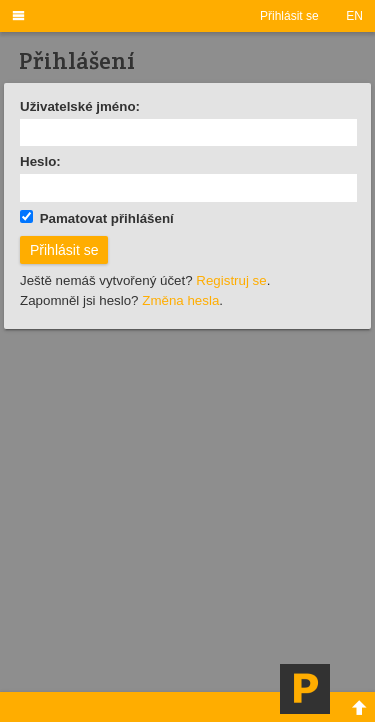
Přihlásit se (289, 16)
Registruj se (231, 280)
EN (354, 16)
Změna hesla (180, 300)
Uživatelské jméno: (80, 106)
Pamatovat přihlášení (97, 218)
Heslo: (40, 161)
